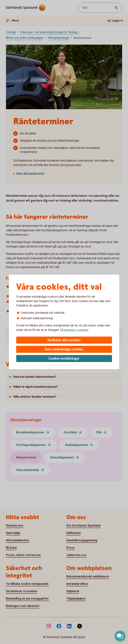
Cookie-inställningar (64, 359)
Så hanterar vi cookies (74, 330)
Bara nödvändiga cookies (64, 349)
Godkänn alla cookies (64, 340)
